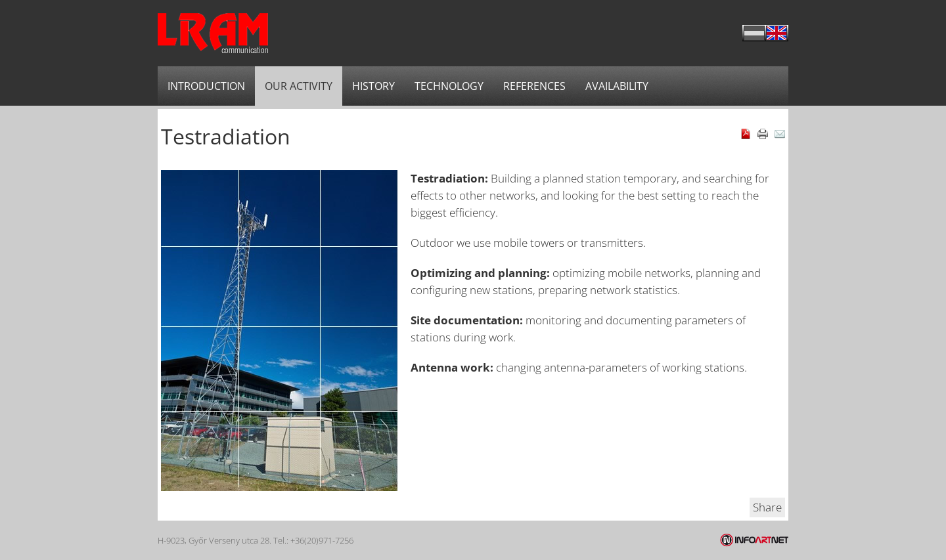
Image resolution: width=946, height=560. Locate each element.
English (777, 33)
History (373, 86)
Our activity (299, 86)
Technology (449, 86)
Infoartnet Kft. (754, 540)
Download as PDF (746, 134)
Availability (617, 86)
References (534, 86)
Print (763, 134)
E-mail (780, 134)
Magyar (754, 33)
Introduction (206, 86)
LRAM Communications (213, 33)
